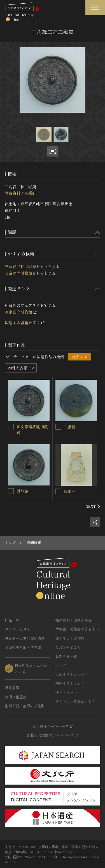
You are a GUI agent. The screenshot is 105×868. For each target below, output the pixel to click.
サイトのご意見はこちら (75, 702)
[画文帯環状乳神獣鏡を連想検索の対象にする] (11, 427)
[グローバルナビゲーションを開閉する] (95, 8)
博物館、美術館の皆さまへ (77, 629)
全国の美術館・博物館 (23, 647)
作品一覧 (12, 620)
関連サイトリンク (70, 683)
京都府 (30, 193)
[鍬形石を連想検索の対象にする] (58, 491)
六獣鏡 (70, 427)
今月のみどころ (68, 647)
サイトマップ (66, 693)
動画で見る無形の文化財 (25, 706)
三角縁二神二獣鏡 (20, 266)
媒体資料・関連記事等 (74, 620)
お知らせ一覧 (66, 656)
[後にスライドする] (93, 506)
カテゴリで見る (17, 629)
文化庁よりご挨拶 (70, 638)
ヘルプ (61, 665)
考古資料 (13, 193)
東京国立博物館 (18, 273)
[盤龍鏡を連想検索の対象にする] (11, 491)
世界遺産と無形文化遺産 (25, 638)
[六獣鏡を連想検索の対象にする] (58, 427)
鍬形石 (70, 491)
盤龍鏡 (22, 491)
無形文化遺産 (16, 697)
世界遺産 (12, 688)
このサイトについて (72, 675)
